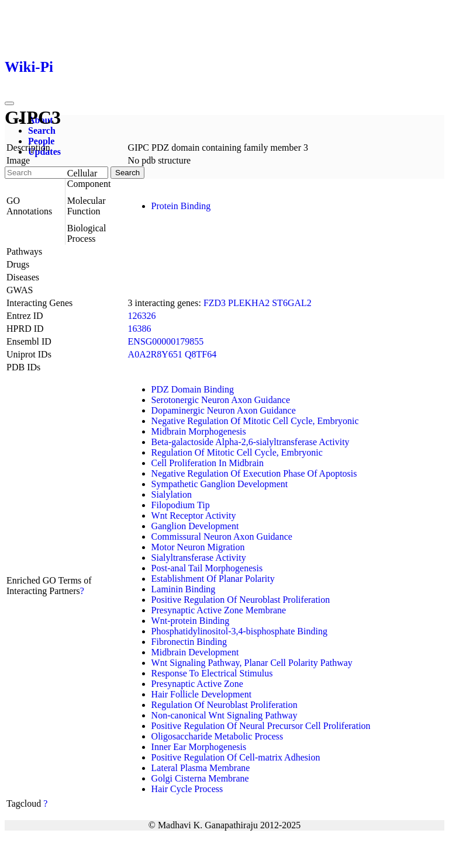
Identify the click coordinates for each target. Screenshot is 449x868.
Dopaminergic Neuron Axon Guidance (224, 410)
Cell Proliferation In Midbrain (208, 463)
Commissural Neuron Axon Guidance (222, 537)
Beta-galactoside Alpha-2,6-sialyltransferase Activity (251, 442)
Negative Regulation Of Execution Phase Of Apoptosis (254, 473)
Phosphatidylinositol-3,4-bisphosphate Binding (239, 631)
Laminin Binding (184, 589)
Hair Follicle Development (202, 694)
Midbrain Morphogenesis (199, 431)
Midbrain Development (195, 652)
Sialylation (172, 494)
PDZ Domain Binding (193, 389)
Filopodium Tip (181, 505)
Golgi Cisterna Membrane (200, 778)
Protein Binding (181, 206)
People (41, 141)
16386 (140, 329)
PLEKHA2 (249, 303)
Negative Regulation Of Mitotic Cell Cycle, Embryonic (255, 421)
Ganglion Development (195, 526)
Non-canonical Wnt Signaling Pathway (224, 715)
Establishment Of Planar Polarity (213, 579)
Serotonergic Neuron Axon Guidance (221, 400)
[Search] (56, 173)
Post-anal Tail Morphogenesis (207, 568)
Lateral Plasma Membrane (201, 768)
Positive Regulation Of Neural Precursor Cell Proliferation (261, 726)
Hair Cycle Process (187, 789)
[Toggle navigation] (9, 103)
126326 (142, 316)
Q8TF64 (201, 354)
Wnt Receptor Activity (194, 515)
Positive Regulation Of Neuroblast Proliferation (241, 600)
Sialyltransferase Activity (199, 558)
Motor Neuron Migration (198, 547)
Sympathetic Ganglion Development (220, 484)
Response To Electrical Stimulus (212, 673)
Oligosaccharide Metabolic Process (217, 736)
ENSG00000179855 (166, 341)
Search (42, 131)
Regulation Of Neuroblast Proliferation (224, 705)
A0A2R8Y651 (155, 354)
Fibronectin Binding (189, 642)
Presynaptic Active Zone (197, 684)
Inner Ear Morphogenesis (199, 747)
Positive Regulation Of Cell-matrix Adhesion (236, 757)
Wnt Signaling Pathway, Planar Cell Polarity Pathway (252, 663)
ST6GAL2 (292, 303)
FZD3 (215, 303)
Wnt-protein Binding (191, 621)
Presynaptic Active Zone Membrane (219, 610)
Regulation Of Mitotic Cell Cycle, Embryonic (237, 452)
